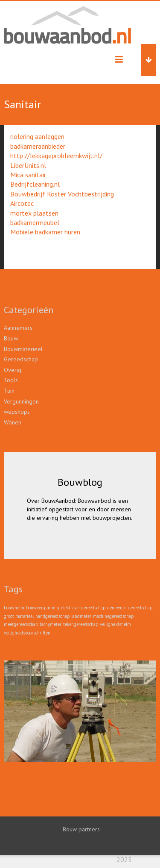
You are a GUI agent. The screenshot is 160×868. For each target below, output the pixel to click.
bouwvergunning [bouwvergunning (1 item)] (43, 608)
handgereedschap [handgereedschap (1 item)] (52, 616)
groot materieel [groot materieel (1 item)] (19, 616)
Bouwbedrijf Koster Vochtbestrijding (62, 194)
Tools (11, 380)
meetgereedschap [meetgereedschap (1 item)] (21, 624)
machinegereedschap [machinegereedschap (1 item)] (113, 616)
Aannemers (18, 328)
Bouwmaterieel (23, 349)
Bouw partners (81, 829)
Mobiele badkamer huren (45, 232)
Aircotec (22, 203)
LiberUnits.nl (28, 165)
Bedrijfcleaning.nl (35, 184)
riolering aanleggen (37, 136)
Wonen (13, 422)
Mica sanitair (28, 175)
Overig (13, 370)
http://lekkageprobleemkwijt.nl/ (56, 156)
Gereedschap (21, 359)
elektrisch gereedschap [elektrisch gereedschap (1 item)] (83, 608)
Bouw (11, 338)
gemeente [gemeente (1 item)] (117, 608)
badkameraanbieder (38, 146)
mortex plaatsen (34, 213)
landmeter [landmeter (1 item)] (81, 616)
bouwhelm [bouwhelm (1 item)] (14, 608)
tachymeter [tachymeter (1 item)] (51, 624)
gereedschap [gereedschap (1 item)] (140, 608)
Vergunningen (21, 401)
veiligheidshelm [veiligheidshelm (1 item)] (115, 624)
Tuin (9, 391)
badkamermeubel (35, 222)
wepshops (17, 412)
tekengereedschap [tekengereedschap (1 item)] (81, 624)
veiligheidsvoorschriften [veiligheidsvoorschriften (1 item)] (27, 633)
